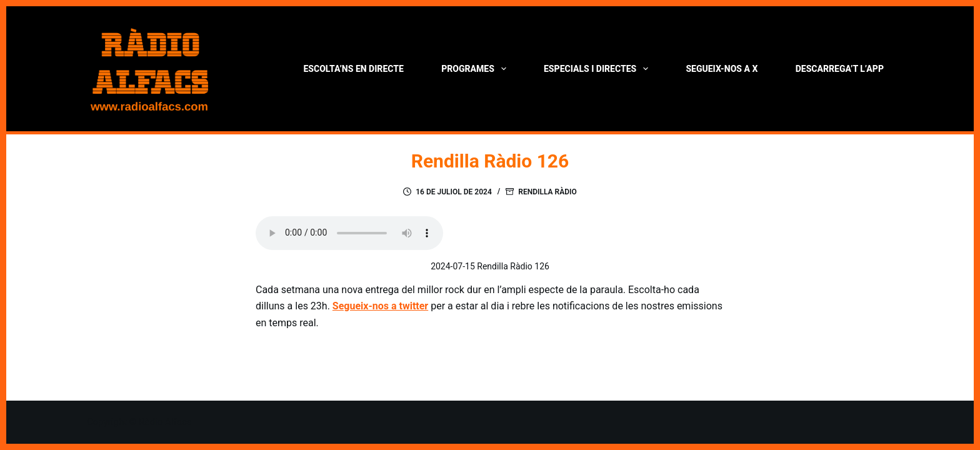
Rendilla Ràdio (547, 192)
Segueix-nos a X (722, 69)
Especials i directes (598, 69)
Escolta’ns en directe (353, 69)
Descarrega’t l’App (840, 69)
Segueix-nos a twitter (380, 306)
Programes (476, 69)
